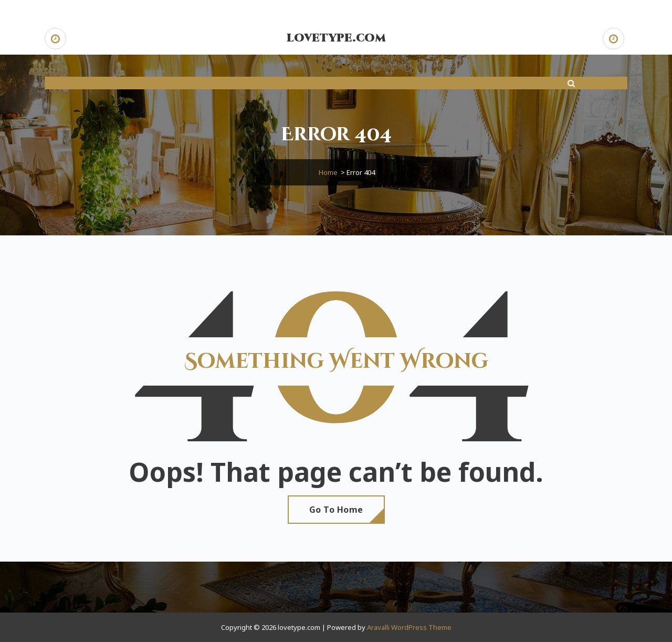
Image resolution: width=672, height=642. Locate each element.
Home (328, 172)
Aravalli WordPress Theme (409, 627)
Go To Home (336, 510)
